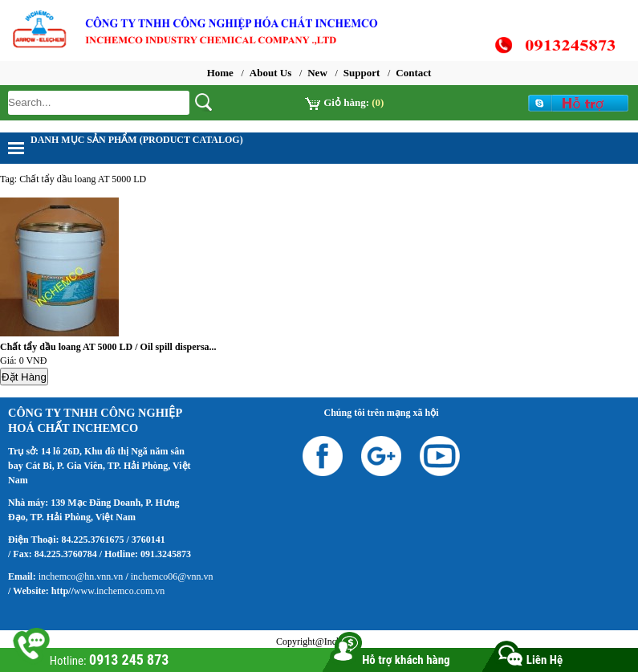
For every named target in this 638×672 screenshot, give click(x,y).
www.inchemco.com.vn (120, 591)
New (317, 73)
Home (220, 73)
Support (362, 73)
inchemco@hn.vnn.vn (81, 576)
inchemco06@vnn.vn (171, 576)
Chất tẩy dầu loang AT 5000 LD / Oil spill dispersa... (108, 347)
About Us (270, 73)
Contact (413, 73)
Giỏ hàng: (344, 102)
